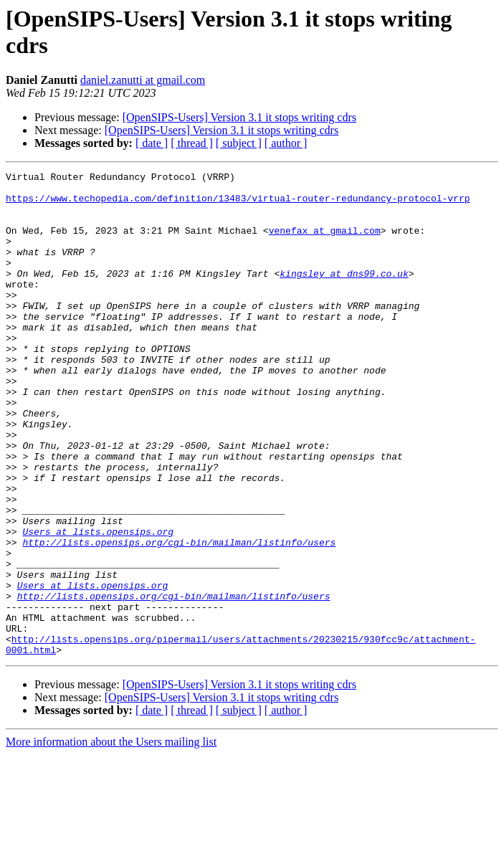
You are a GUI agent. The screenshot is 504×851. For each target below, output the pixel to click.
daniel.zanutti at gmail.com (143, 80)
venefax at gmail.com (325, 243)
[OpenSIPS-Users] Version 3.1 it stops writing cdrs (239, 117)
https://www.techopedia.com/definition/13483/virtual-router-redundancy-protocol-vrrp (238, 204)
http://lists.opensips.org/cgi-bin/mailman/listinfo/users (179, 617)
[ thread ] (192, 143)
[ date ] (152, 143)
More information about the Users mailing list (111, 838)
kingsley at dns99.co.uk (344, 295)
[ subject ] (239, 143)
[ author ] (286, 143)
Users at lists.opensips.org (98, 604)
